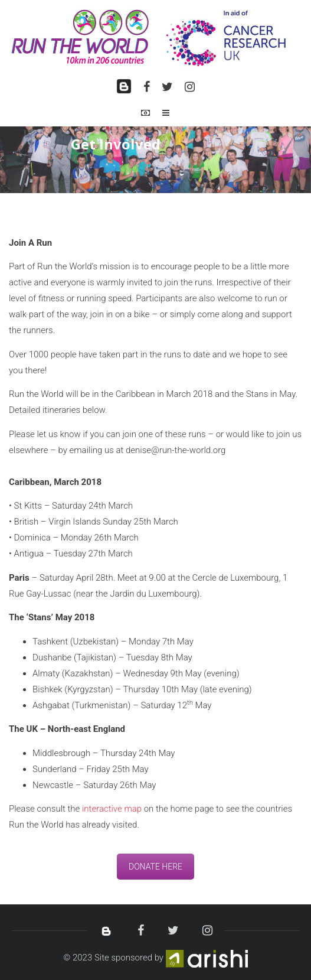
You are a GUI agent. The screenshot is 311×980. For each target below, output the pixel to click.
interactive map (112, 809)
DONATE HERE (155, 867)
